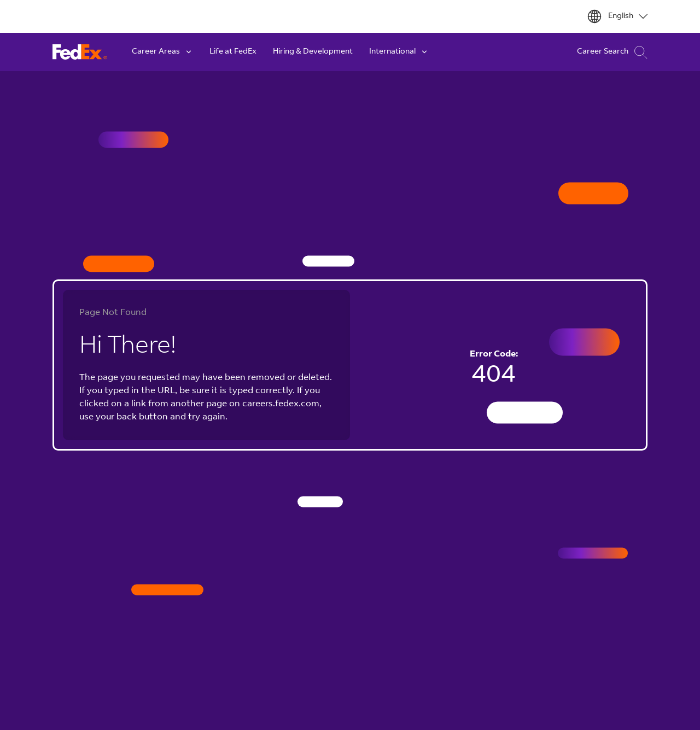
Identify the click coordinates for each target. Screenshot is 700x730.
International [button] (399, 52)
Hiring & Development (313, 52)
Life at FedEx (233, 52)
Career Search (612, 52)
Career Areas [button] (162, 52)
